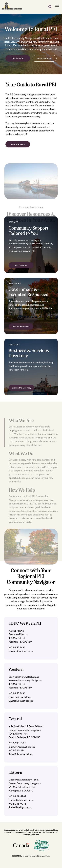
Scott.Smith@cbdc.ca (20, 697)
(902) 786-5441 (17, 750)
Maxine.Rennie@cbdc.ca (21, 651)
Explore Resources (21, 326)
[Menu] (57, 7)
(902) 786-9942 (17, 804)
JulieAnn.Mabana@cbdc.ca (22, 747)
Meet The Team (44, 58)
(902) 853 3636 (17, 647)
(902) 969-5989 (17, 796)
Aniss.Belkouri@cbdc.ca (21, 754)
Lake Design (46, 856)
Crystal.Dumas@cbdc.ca (21, 701)
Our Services (18, 58)
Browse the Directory (22, 388)
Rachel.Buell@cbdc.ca (20, 807)
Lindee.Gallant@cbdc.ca (21, 800)
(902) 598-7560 (17, 743)
